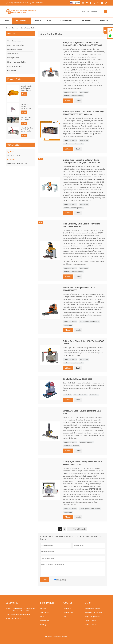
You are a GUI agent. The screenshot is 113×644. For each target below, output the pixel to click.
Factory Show (66, 21)
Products (21, 21)
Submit (45, 580)
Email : (8, 615)
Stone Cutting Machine (15, 41)
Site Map (43, 625)
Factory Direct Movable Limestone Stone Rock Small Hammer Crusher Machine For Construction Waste (26, 106)
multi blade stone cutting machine (74, 96)
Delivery (43, 608)
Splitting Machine (13, 54)
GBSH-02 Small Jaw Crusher (26, 119)
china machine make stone (72, 446)
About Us (104, 21)
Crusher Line (12, 70)
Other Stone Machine (14, 66)
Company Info (67, 608)
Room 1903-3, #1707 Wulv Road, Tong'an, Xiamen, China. (24, 609)
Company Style (68, 613)
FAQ (64, 617)
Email (68, 100)
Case (49, 21)
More (24, 94)
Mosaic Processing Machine (17, 62)
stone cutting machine (70, 92)
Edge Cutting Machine (15, 49)
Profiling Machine (13, 58)
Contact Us (87, 21)
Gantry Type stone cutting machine (90, 509)
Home (6, 21)
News (38, 21)
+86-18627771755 (38, 3)
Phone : (8, 619)
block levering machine (86, 442)
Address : (9, 608)
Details (78, 101)
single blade (67, 395)
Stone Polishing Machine (16, 45)
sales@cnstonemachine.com (18, 3)
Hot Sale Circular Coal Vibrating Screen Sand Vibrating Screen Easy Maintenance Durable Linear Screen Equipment (27, 88)
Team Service (45, 613)
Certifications (45, 621)
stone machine (84, 92)
